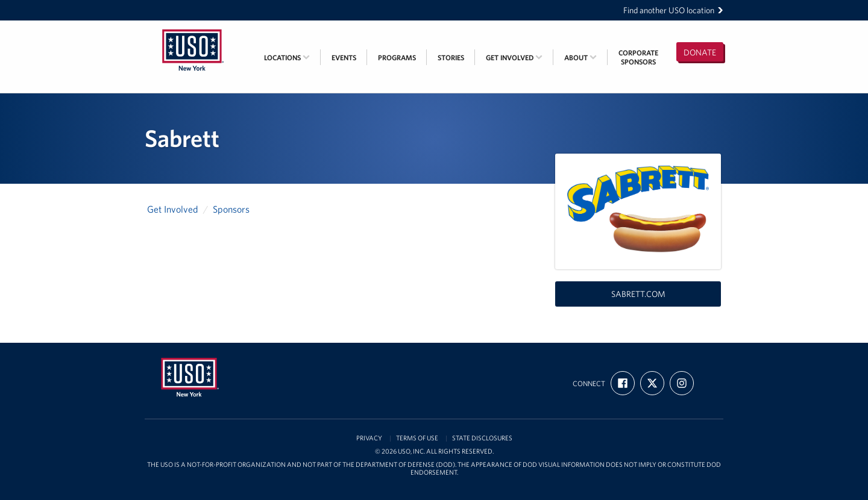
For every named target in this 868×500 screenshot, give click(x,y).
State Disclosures (482, 438)
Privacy (369, 438)
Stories (451, 58)
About (580, 58)
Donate (700, 52)
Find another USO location (673, 10)
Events (344, 58)
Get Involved (514, 58)
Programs (397, 58)
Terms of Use (417, 438)
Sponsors (231, 209)
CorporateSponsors (638, 57)
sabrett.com (638, 294)
